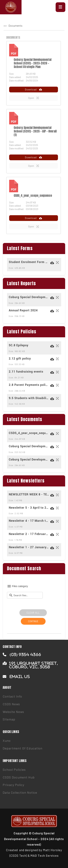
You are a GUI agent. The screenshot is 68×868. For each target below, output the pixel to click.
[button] (60, 7)
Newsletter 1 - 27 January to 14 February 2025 (29, 547)
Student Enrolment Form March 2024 (29, 262)
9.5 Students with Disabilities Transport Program (29, 398)
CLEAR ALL (33, 613)
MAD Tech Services (45, 855)
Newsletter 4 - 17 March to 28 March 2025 (29, 521)
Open (34, 98)
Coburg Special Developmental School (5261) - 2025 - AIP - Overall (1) (35, 131)
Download (34, 90)
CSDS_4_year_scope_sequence (33, 196)
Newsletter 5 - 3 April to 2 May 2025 (29, 508)
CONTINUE (33, 621)
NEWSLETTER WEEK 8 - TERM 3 (29, 494)
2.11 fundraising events (26, 372)
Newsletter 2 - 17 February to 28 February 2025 (29, 534)
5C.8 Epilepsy (19, 345)
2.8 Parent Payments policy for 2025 (29, 385)
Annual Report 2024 (23, 310)
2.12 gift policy (20, 358)
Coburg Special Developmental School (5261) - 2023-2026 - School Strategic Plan (32, 63)
